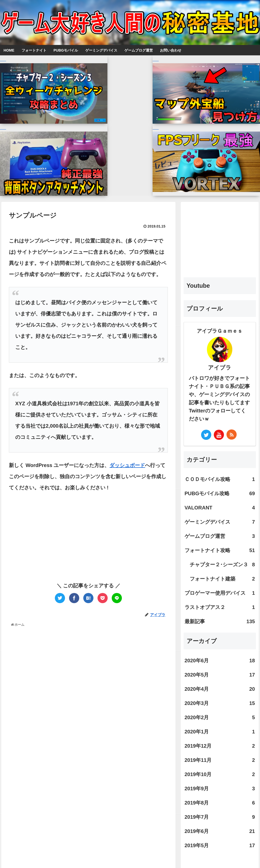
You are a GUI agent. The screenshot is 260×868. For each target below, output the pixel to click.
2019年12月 (220, 653)
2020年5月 (220, 582)
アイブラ (220, 275)
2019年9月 (220, 696)
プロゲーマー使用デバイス (220, 501)
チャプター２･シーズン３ (222, 472)
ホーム (117, 854)
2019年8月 (220, 710)
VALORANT (220, 415)
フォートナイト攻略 (220, 458)
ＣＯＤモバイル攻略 (220, 387)
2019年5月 (220, 753)
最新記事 (220, 529)
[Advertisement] (49, 448)
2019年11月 (220, 668)
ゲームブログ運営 (220, 444)
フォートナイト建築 (222, 486)
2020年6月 (220, 568)
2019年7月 (220, 725)
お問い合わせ (138, 854)
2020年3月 (220, 611)
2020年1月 (220, 639)
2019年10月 (220, 682)
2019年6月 (220, 739)
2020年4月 (220, 597)
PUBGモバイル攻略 (220, 401)
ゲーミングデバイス (220, 429)
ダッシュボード (127, 373)
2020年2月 (220, 625)
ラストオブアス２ (220, 515)
